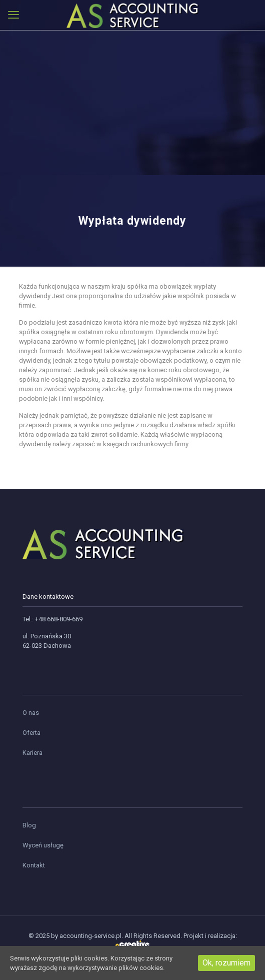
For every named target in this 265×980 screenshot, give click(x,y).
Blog (29, 825)
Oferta (31, 733)
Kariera (32, 753)
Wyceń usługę (43, 845)
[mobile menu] (13, 15)
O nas (31, 713)
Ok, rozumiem (226, 963)
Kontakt (34, 865)
